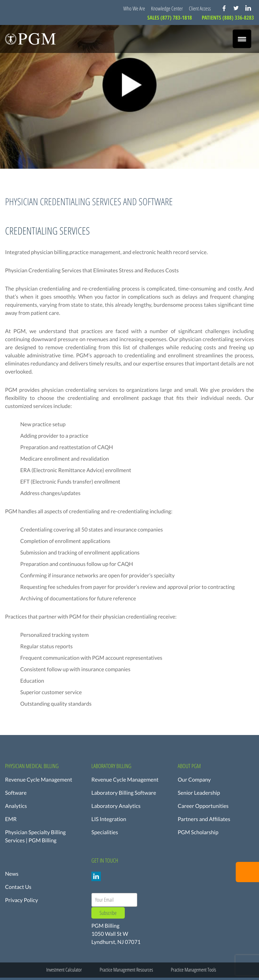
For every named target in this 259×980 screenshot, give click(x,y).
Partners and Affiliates (204, 819)
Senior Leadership (199, 793)
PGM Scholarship (198, 832)
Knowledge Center (167, 8)
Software (16, 793)
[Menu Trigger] (242, 39)
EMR (11, 819)
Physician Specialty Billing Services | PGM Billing (35, 836)
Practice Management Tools (194, 970)
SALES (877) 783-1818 (170, 18)
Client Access (200, 8)
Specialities (105, 832)
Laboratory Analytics (116, 806)
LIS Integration (109, 819)
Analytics (16, 806)
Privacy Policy (22, 900)
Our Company (194, 780)
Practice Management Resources (126, 970)
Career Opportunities (203, 806)
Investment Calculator (64, 970)
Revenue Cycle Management (39, 780)
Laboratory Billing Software (124, 793)
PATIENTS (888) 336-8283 (228, 18)
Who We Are (134, 8)
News (12, 874)
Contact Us (18, 887)
